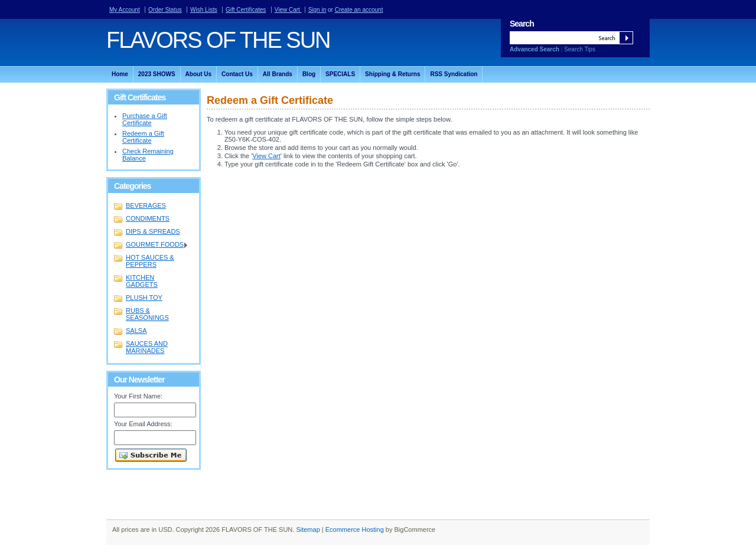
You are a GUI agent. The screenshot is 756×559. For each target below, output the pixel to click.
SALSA (136, 331)
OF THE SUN (218, 40)
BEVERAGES (146, 205)
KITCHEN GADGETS (142, 281)
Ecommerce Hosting (355, 529)
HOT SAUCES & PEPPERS (150, 261)
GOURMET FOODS (151, 245)
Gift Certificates (246, 10)
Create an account (359, 10)
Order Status (165, 10)
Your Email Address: (143, 424)
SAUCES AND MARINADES (147, 347)
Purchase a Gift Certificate (145, 119)
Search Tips (580, 49)
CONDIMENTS (148, 218)
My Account (125, 10)
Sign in (317, 10)
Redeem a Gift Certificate (143, 137)
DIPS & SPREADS (153, 231)
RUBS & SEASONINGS (147, 314)
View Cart (288, 10)
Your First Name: (138, 396)
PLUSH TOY (144, 298)
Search (522, 24)
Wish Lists (204, 10)
